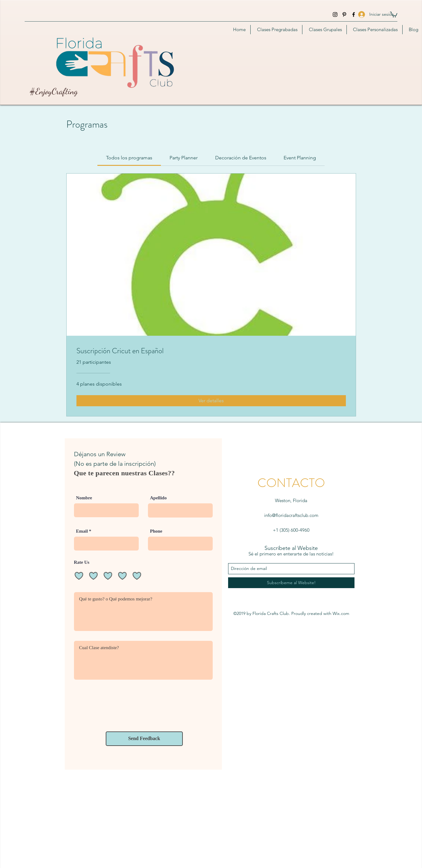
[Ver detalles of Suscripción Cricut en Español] (211, 401)
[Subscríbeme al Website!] (291, 583)
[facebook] (354, 14)
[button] (394, 14)
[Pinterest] (344, 14)
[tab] (129, 158)
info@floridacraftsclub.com (291, 515)
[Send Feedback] (144, 739)
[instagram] (335, 14)
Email (82, 531)
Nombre (84, 498)
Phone (156, 531)
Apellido (158, 498)
